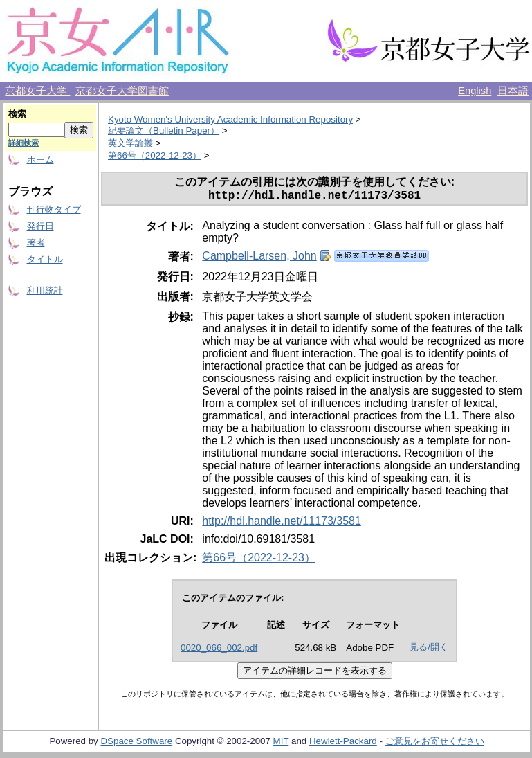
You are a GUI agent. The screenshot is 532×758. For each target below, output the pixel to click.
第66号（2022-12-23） (155, 155)
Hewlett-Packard (343, 744)
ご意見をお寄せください (435, 744)
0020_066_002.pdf (219, 650)
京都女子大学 (37, 91)
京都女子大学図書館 (122, 91)
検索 (17, 114)
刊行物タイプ (54, 209)
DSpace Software (136, 744)
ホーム (40, 160)
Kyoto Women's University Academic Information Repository (230, 119)
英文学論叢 (130, 143)
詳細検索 (24, 143)
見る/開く (429, 650)
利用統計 (45, 290)
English (475, 91)
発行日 (40, 226)
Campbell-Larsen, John (259, 259)
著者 (36, 243)
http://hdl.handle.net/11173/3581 (282, 524)
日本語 (513, 91)
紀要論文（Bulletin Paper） (164, 130)
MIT (281, 744)
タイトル (45, 259)
